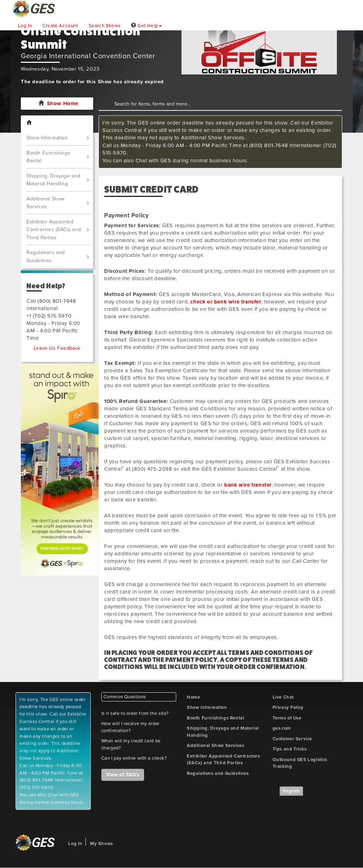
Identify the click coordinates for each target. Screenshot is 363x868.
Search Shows (105, 26)
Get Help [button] (146, 26)
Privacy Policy (288, 707)
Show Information (47, 138)
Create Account (60, 26)
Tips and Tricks (290, 749)
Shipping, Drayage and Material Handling (53, 180)
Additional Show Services (46, 203)
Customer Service (293, 739)
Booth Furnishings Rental (48, 157)
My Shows (102, 844)
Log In (25, 26)
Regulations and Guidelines (46, 257)
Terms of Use (287, 718)
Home (193, 697)
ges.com (282, 728)
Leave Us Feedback (57, 348)
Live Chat (283, 697)
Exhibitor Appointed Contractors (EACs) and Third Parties (54, 230)
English (291, 791)
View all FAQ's (123, 775)
